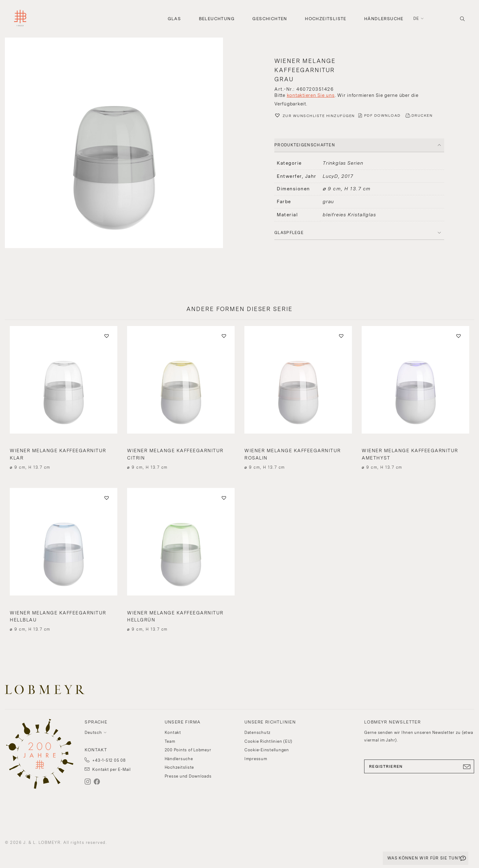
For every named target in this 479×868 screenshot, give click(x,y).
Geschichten (270, 19)
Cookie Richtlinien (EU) (268, 741)
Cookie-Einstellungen (267, 750)
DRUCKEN (422, 115)
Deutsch (93, 732)
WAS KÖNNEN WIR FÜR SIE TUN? (424, 858)
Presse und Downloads (188, 776)
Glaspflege (289, 233)
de (416, 18)
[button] (120, 144)
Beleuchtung (217, 19)
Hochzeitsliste (326, 19)
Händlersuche (384, 19)
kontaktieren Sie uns (311, 95)
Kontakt (173, 732)
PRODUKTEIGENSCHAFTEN (305, 145)
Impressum (256, 759)
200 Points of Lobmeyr (188, 750)
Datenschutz (258, 732)
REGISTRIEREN (419, 767)
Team (170, 741)
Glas (174, 19)
